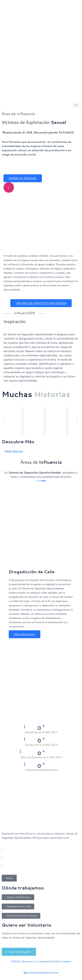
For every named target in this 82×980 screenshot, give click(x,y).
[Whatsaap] (41, 850)
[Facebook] (41, 866)
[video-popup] (9, 187)
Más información (25, 634)
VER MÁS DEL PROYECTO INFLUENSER (41, 303)
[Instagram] (41, 858)
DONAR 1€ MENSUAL (23, 178)
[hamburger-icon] (76, 105)
